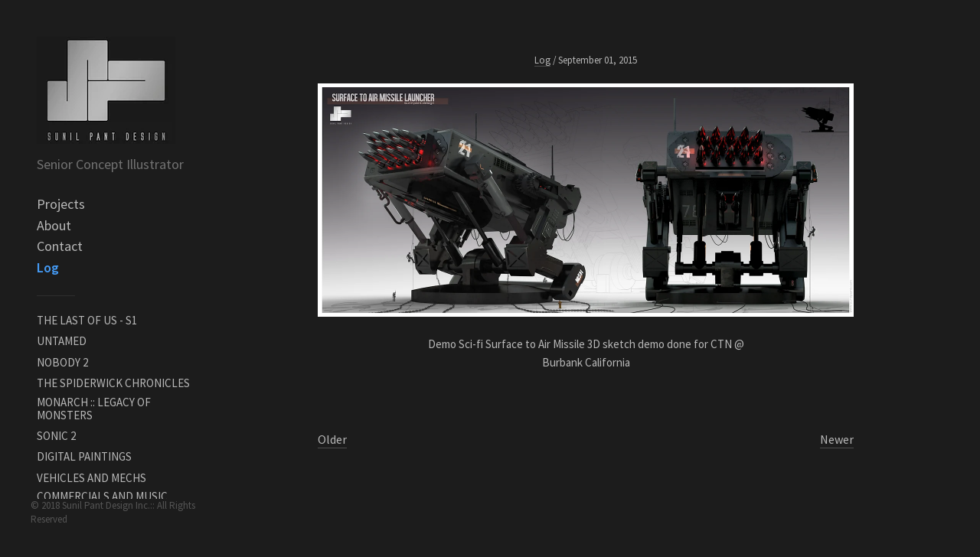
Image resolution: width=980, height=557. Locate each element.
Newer (837, 439)
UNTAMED (62, 341)
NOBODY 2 (62, 362)
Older (332, 439)
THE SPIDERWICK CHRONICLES (113, 383)
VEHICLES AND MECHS (91, 478)
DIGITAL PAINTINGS (84, 456)
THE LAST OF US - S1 (87, 320)
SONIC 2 (56, 436)
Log (48, 267)
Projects (61, 204)
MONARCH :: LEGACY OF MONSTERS (94, 409)
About (54, 225)
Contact (60, 246)
